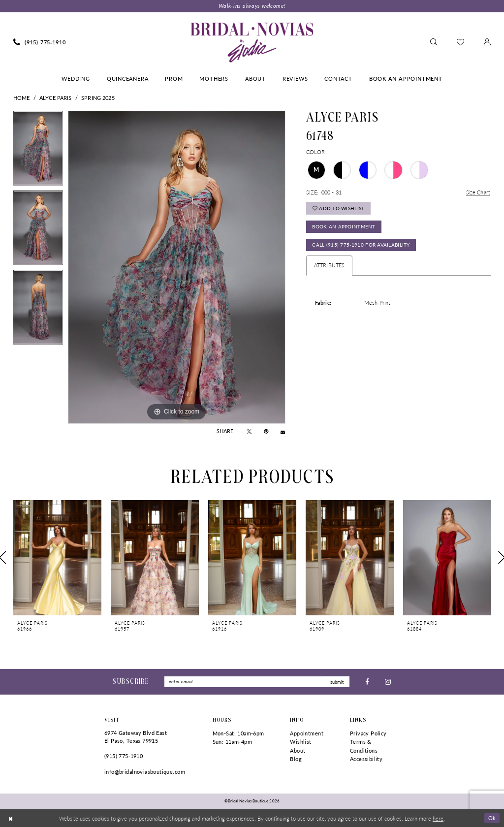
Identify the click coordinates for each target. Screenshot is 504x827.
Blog (296, 759)
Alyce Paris (56, 98)
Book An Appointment (344, 227)
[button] (487, 42)
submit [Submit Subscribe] (337, 682)
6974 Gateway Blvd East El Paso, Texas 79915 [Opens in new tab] (136, 737)
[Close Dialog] (11, 818)
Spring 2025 (98, 98)
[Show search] (434, 42)
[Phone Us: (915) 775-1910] (40, 42)
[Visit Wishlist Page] (460, 42)
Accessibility (366, 759)
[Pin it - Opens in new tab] (266, 432)
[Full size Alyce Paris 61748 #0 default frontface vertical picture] (177, 267)
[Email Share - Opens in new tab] (283, 431)
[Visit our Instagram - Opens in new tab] (388, 682)
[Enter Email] (257, 682)
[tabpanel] (38, 151)
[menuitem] (40, 42)
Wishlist (300, 742)
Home (22, 98)
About (298, 750)
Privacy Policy (368, 733)
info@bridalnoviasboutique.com (145, 772)
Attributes (329, 266)
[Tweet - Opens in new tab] (249, 432)
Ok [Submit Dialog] (492, 818)
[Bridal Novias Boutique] (252, 42)
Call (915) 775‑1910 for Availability (361, 245)
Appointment (307, 733)
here (438, 818)
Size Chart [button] (478, 192)
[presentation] (57, 557)
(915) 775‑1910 (124, 756)
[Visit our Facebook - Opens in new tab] (367, 682)
